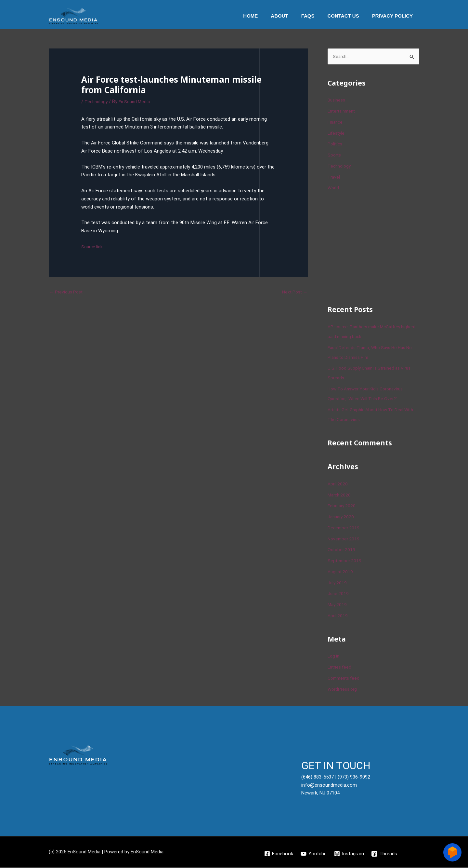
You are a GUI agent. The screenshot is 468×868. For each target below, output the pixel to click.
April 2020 (338, 484)
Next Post (293, 292)
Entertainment (343, 112)
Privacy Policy (394, 16)
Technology (97, 102)
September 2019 (345, 561)
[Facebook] (278, 854)
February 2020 (343, 507)
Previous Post (68, 292)
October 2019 (342, 550)
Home (265, 16)
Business (337, 101)
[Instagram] (349, 854)
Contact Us (348, 16)
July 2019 (338, 583)
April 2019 (338, 616)
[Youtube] (314, 854)
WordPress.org (344, 690)
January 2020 (342, 517)
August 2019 (341, 572)
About (291, 16)
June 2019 (339, 594)
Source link (93, 247)
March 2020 (340, 495)
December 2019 (344, 528)
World (334, 189)
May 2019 (338, 605)
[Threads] (385, 854)
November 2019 (344, 539)
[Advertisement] (376, 248)
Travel (334, 178)
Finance (336, 123)
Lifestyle (337, 134)
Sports (335, 156)
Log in (334, 657)
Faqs (316, 16)
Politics (336, 145)
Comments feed (345, 679)
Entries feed (341, 668)
